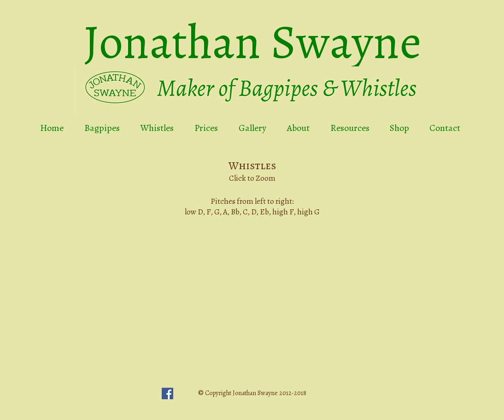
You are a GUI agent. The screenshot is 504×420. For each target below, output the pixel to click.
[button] (252, 284)
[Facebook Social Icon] (167, 393)
